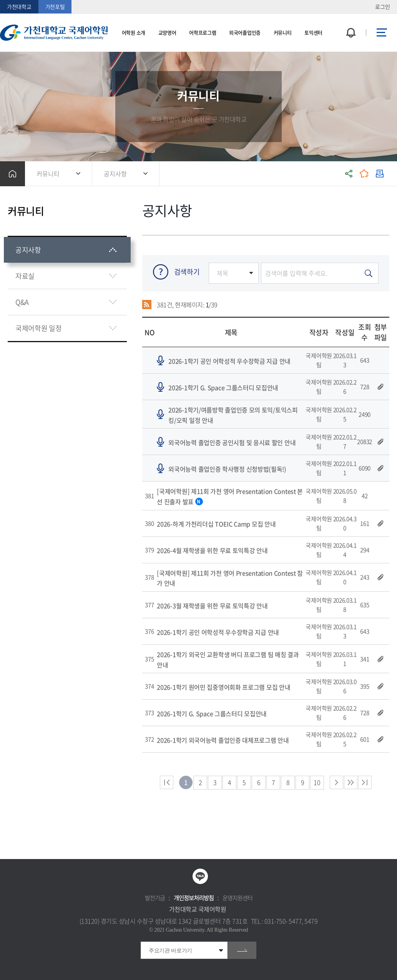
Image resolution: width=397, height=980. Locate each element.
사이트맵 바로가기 (382, 33)
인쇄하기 (380, 174)
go (242, 950)
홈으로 (12, 174)
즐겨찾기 (364, 174)
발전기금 (155, 898)
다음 (351, 782)
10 (317, 782)
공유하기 (349, 174)
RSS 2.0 (147, 305)
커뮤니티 (48, 174)
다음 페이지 (336, 782)
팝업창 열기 (350, 19)
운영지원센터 (238, 898)
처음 (167, 782)
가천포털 (55, 7)
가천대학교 (19, 7)
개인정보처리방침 (194, 898)
